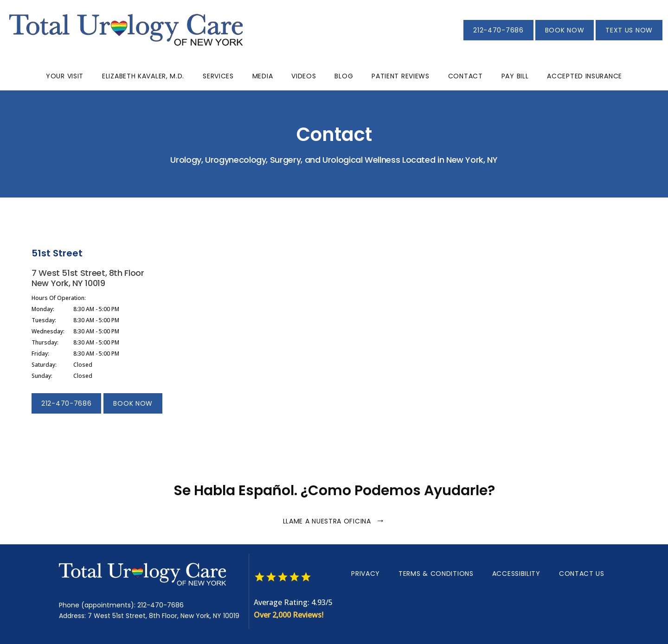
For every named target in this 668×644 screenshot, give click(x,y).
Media (263, 76)
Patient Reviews (401, 76)
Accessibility (516, 574)
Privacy (366, 574)
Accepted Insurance (584, 76)
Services (218, 76)
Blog (344, 76)
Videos (304, 76)
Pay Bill (515, 76)
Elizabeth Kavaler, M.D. (143, 76)
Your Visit (65, 76)
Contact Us (582, 574)
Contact (466, 76)
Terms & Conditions (436, 574)
